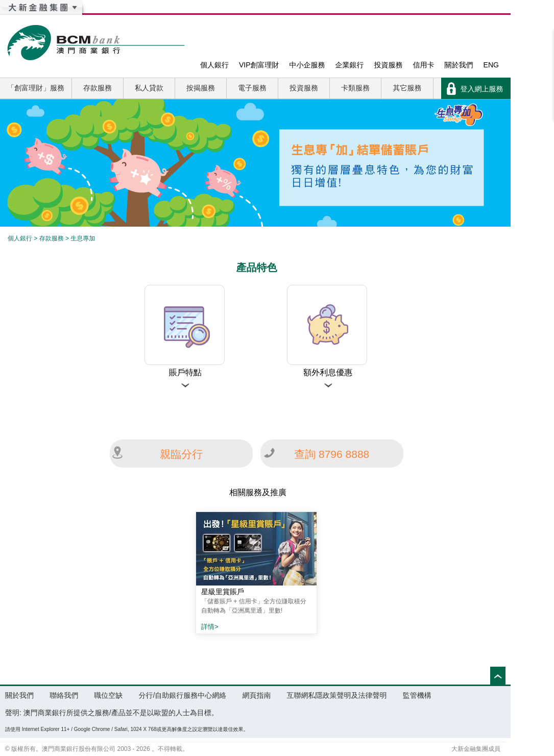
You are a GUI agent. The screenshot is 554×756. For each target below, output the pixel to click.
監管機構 (417, 695)
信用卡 (424, 65)
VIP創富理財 (259, 65)
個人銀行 (214, 65)
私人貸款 (149, 88)
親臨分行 (181, 454)
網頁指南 (256, 695)
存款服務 (98, 88)
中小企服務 (307, 65)
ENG (491, 65)
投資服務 (389, 65)
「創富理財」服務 (36, 88)
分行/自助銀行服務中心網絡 (182, 695)
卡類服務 (355, 88)
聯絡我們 (64, 695)
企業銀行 (350, 65)
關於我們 (459, 65)
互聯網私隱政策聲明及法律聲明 (337, 695)
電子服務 (252, 88)
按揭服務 (201, 88)
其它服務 (407, 88)
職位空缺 (108, 695)
